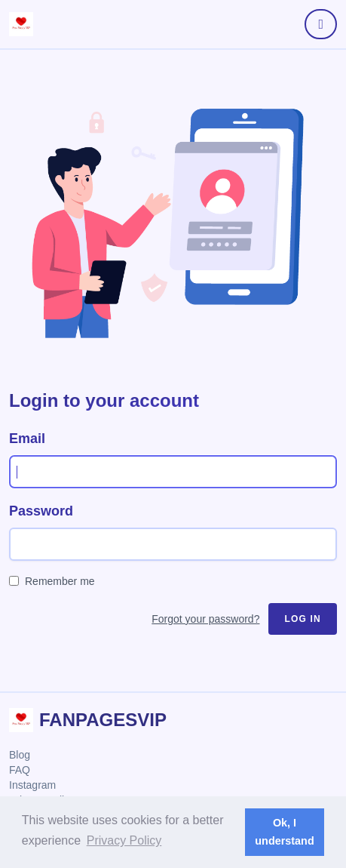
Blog (20, 755)
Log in (303, 619)
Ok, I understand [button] (284, 832)
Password (41, 511)
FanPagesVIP (103, 720)
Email (27, 439)
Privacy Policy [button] (124, 840)
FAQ (20, 770)
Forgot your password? (205, 619)
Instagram (32, 785)
